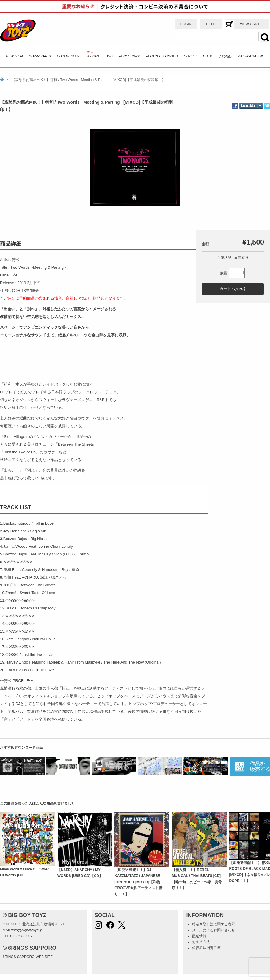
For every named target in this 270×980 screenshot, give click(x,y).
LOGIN (186, 24)
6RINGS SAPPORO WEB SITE (28, 957)
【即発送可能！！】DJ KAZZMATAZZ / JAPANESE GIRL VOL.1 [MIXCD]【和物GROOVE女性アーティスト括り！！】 (138, 882)
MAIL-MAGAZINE (251, 56)
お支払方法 (201, 942)
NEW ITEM (14, 56)
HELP (211, 24)
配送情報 (199, 936)
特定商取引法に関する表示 (214, 924)
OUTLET (190, 56)
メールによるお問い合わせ (214, 930)
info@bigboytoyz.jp (27, 930)
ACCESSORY (129, 56)
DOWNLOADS (40, 56)
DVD (109, 56)
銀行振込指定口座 (206, 948)
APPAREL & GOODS (162, 56)
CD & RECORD (69, 56)
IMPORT (93, 56)
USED (208, 56)
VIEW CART (249, 24)
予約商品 (225, 56)
